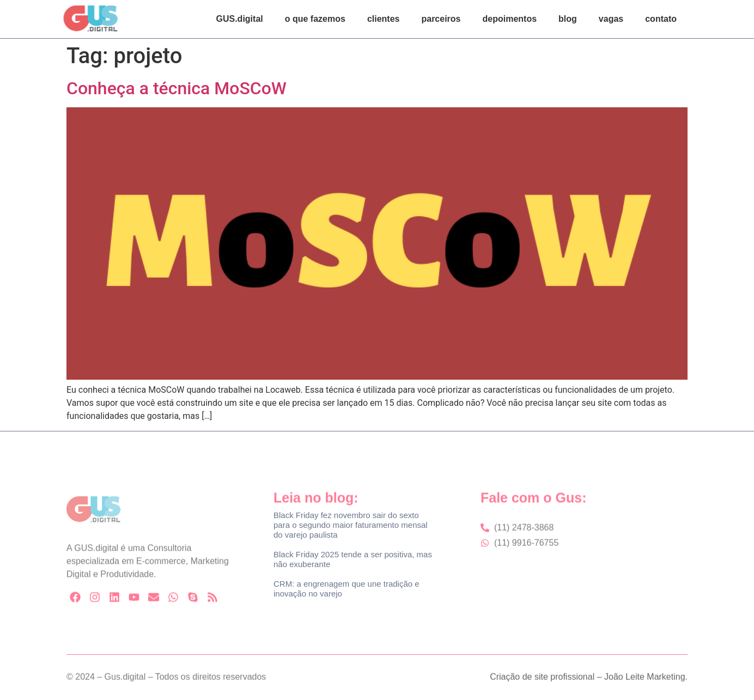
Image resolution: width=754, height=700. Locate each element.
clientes (384, 19)
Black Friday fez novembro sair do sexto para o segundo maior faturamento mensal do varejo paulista (351, 525)
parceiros (441, 19)
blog (568, 19)
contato (661, 19)
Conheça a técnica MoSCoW (177, 88)
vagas (611, 19)
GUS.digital (240, 19)
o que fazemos (315, 19)
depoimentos (510, 19)
